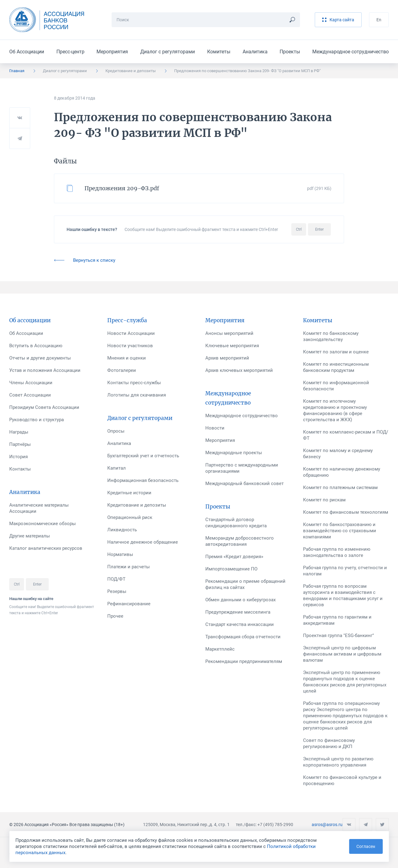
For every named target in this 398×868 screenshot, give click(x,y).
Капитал (117, 468)
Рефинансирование (129, 604)
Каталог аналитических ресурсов (46, 548)
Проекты (290, 52)
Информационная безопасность (143, 480)
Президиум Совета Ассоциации (44, 407)
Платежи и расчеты (129, 567)
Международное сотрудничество (351, 52)
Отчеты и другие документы (40, 358)
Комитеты (219, 52)
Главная (17, 71)
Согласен (366, 846)
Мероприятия (112, 52)
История (18, 457)
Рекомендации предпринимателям (244, 661)
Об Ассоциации (27, 52)
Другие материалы (30, 536)
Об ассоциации (30, 320)
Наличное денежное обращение (143, 542)
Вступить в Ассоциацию (36, 346)
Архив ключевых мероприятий (239, 370)
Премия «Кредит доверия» (234, 557)
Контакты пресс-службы (134, 383)
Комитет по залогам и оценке (336, 352)
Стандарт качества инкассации (240, 624)
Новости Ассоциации (131, 333)
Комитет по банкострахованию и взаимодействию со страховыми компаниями (340, 531)
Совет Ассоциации (30, 395)
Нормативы (120, 554)
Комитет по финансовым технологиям (346, 512)
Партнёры (20, 444)
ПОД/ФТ (116, 579)
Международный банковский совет (244, 483)
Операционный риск (130, 517)
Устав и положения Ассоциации (45, 370)
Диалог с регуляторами (168, 52)
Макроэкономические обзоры (43, 524)
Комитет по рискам (324, 500)
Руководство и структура (37, 420)
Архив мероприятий (227, 358)
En (379, 20)
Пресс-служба (127, 320)
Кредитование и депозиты (131, 71)
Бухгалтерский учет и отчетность (143, 456)
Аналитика (255, 52)
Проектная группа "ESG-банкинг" (339, 636)
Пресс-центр (70, 52)
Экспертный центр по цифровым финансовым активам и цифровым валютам (342, 654)
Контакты (20, 469)
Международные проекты (234, 453)
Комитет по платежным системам (340, 487)
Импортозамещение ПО (231, 569)
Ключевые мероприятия (232, 346)
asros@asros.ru (327, 825)
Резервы (117, 591)
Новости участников (130, 346)
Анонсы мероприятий (229, 333)
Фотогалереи (122, 370)
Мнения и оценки (127, 358)
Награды (19, 432)
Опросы (116, 431)
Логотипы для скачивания (137, 395)
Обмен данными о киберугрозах (240, 600)
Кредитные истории (129, 493)
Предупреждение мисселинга (238, 612)
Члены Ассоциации (31, 383)
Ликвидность (122, 530)
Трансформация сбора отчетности (243, 637)
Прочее (115, 616)
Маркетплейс (220, 649)
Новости (215, 428)
